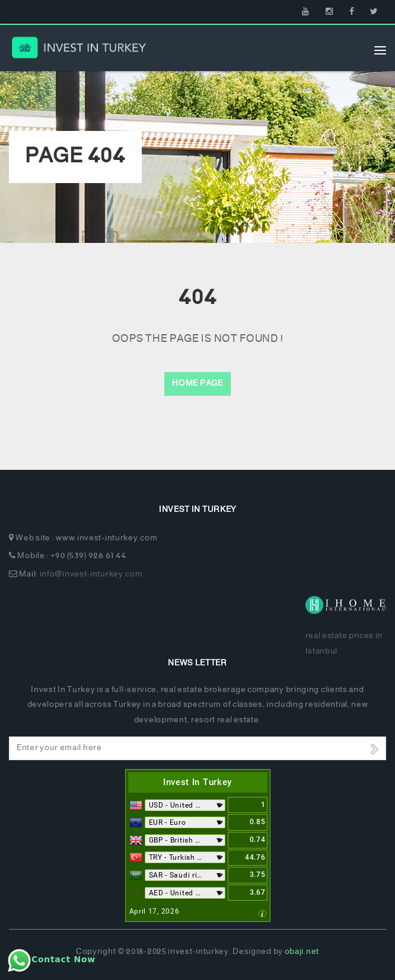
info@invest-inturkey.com (91, 574)
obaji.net (302, 952)
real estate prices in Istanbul (344, 643)
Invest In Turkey (197, 782)
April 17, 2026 (155, 911)
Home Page (197, 384)
